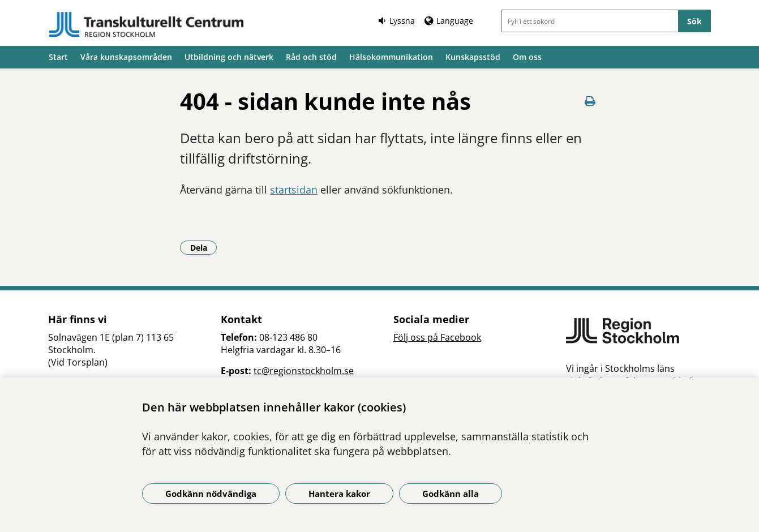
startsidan (294, 190)
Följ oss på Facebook (437, 337)
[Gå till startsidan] (147, 25)
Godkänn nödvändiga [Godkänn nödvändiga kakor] (211, 494)
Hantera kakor (339, 494)
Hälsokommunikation (391, 57)
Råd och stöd (311, 57)
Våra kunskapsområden (126, 57)
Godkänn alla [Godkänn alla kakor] (451, 494)
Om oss (527, 57)
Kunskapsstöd (473, 57)
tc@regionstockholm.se (304, 371)
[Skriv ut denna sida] (590, 101)
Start (58, 57)
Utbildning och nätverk (229, 57)
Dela (204, 247)
